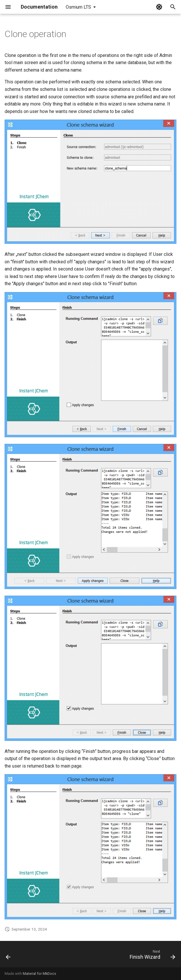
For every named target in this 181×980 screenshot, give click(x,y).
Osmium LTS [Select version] (78, 7)
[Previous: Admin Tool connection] (9, 956)
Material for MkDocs (39, 974)
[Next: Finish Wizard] (151, 956)
